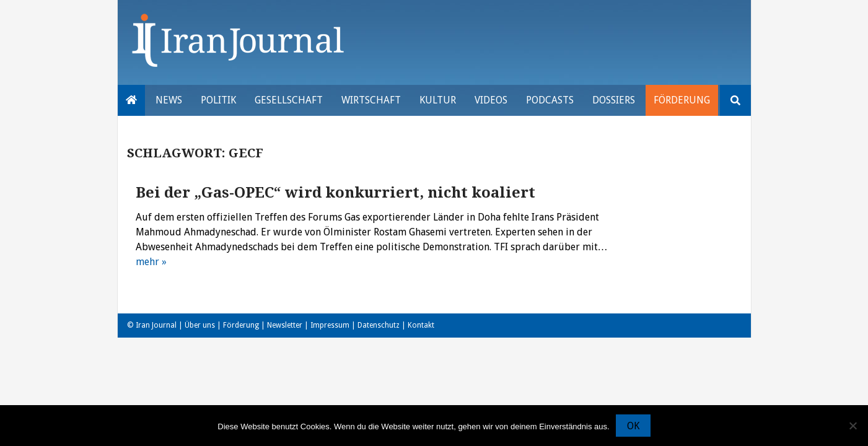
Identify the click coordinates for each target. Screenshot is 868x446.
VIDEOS (491, 100)
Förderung (682, 100)
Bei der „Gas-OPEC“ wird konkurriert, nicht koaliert (335, 193)
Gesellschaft (289, 100)
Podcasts (550, 100)
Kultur (438, 100)
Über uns (200, 325)
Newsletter (285, 325)
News (169, 100)
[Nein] (853, 426)
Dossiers (614, 100)
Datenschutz (379, 325)
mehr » (151, 262)
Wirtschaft (371, 100)
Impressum (330, 325)
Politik (218, 100)
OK (633, 426)
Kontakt (421, 325)
